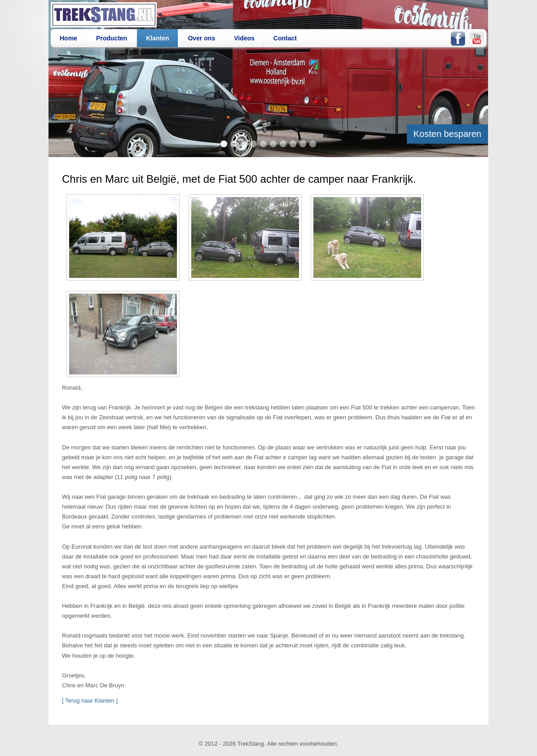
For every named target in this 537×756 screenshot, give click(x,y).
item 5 (263, 144)
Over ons (201, 38)
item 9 (303, 144)
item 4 (253, 144)
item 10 (313, 144)
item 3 (244, 144)
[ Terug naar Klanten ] (90, 701)
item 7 (283, 144)
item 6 (273, 144)
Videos (244, 38)
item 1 (224, 144)
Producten (112, 38)
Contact (285, 38)
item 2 (234, 144)
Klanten (157, 38)
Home (68, 38)
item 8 (293, 144)
